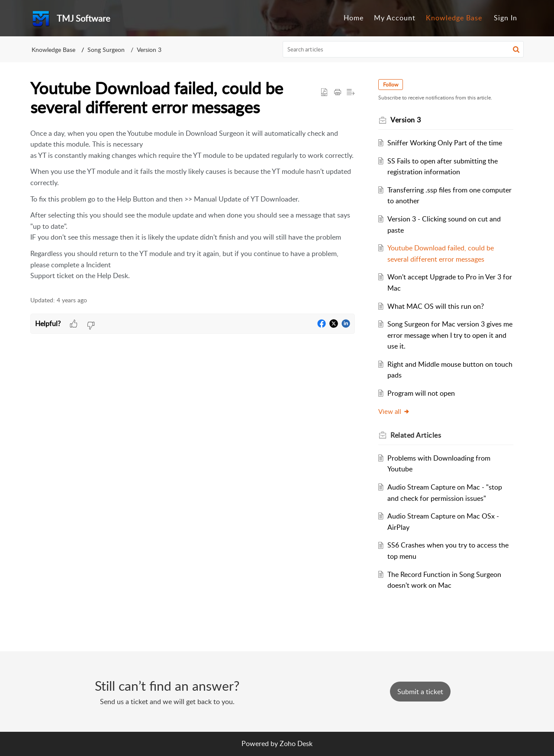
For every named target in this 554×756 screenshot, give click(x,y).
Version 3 (149, 50)
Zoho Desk (296, 743)
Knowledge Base (454, 18)
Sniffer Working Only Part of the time (449, 143)
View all (398, 411)
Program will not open (425, 393)
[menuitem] (354, 18)
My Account (395, 18)
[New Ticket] (420, 692)
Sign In (506, 18)
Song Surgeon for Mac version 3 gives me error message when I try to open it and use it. (450, 335)
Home (354, 18)
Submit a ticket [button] (420, 692)
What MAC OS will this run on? (440, 306)
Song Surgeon (106, 50)
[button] (516, 49)
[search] (403, 49)
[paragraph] (193, 205)
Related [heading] (420, 435)
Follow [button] (395, 85)
